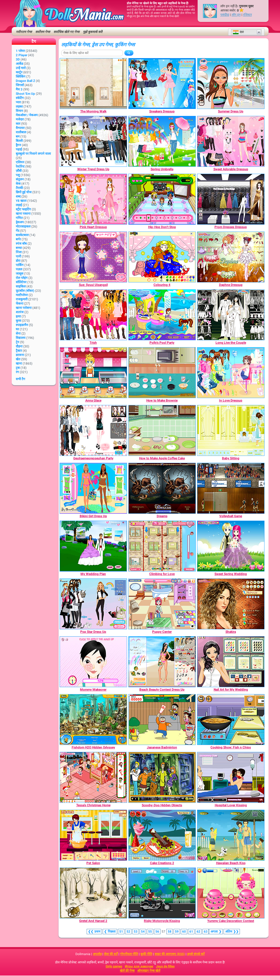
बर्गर (18, 239)
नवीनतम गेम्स (24, 32)
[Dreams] (162, 488)
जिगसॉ (20, 85)
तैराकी (19, 188)
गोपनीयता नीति (129, 954)
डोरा (18, 261)
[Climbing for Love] (162, 546)
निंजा (19, 252)
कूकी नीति (146, 954)
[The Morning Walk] (93, 84)
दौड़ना (19, 346)
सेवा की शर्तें (111, 954)
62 (198, 932)
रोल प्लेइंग (22, 278)
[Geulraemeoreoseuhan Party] (93, 430)
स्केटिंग (20, 98)
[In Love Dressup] (231, 373)
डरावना (20, 355)
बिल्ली (19, 141)
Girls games (114, 966)
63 (206, 932)
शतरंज (20, 312)
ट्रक (18, 368)
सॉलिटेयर (21, 282)
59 (177, 932)
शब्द (18, 196)
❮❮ (94, 932)
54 (143, 932)
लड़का (19, 107)
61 (191, 932)
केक (18, 184)
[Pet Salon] (93, 835)
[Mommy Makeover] (93, 662)
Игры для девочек (139, 966)
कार (18, 124)
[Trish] (93, 315)
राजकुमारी (22, 299)
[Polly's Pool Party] (162, 315)
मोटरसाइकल (23, 226)
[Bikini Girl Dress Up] (93, 488)
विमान (19, 111)
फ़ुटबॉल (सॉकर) (25, 291)
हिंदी (238, 32)
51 (121, 932)
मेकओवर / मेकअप (27, 115)
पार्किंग (20, 265)
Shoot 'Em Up (25, 94)
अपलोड (97, 954)
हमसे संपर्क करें (196, 954)
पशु (18, 175)
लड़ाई (19, 205)
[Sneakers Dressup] (162, 84)
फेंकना (20, 304)
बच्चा (19, 248)
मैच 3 (19, 89)
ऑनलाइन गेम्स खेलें (149, 971)
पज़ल (19, 269)
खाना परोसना (24, 308)
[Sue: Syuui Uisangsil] (93, 257)
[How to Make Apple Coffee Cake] (162, 430)
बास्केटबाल (22, 235)
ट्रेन (18, 342)
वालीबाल (21, 132)
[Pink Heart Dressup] (93, 199)
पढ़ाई (19, 149)
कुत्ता (18, 321)
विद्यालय (21, 338)
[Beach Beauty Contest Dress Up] (162, 662)
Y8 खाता (21, 201)
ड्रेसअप (20, 222)
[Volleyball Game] (231, 488)
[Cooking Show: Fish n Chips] (231, 720)
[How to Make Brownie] (162, 373)
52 (128, 932)
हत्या (18, 316)
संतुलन (20, 179)
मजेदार (20, 119)
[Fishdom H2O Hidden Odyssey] (93, 720)
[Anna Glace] (93, 373)
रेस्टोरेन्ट (20, 167)
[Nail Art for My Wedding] (231, 662)
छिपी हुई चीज (24, 192)
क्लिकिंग (21, 77)
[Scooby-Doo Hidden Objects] (162, 777)
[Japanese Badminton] (162, 720)
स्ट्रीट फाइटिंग (23, 209)
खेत (18, 359)
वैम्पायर (20, 128)
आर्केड (19, 64)
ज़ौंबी (19, 171)
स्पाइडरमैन (22, 325)
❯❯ (232, 932)
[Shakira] (231, 604)
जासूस (20, 274)
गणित (19, 218)
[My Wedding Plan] (93, 546)
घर (17, 329)
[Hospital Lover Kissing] (231, 777)
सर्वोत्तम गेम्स (43, 32)
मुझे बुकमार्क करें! (93, 32)
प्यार (18, 102)
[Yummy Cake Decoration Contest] (231, 893)
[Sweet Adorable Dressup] (231, 141)
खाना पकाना (23, 214)
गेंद (18, 231)
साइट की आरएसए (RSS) (170, 954)
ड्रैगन (18, 145)
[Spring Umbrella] (162, 141)
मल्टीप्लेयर (22, 295)
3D (18, 59)
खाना (19, 364)
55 (150, 932)
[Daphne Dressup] (231, 257)
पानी (18, 256)
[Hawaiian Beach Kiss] (231, 835)
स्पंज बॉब (21, 244)
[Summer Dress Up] (231, 84)
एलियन (20, 162)
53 (136, 932)
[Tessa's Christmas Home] (93, 777)
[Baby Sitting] (231, 430)
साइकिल (21, 286)
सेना (18, 334)
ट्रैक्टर (19, 351)
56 (157, 932)
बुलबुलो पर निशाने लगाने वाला (33, 154)
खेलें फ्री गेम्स (127, 971)
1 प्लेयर (20, 51)
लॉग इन (236, 15)
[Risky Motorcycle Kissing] (162, 893)
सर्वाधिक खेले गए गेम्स (66, 32)
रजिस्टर (248, 15)
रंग (17, 372)
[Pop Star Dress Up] (93, 604)
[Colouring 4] (162, 257)
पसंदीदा (225, 15)
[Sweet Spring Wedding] (231, 546)
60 (184, 932)
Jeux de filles (165, 966)
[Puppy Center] (162, 604)
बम (18, 137)
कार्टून (19, 72)
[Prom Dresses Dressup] (231, 199)
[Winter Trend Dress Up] (93, 141)
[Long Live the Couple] (231, 315)
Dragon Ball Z (25, 81)
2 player (22, 55)
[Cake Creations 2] (162, 835)
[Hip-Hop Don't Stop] (162, 199)
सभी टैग (20, 379)
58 (170, 932)
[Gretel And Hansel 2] (93, 893)
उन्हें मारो (21, 68)
